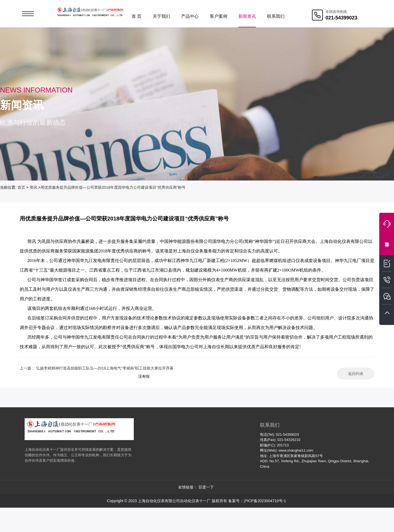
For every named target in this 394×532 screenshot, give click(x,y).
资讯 (33, 187)
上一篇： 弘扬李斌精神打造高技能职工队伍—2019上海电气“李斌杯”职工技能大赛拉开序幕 (97, 368)
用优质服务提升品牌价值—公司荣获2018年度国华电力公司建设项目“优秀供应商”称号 (113, 187)
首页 (21, 187)
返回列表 (356, 374)
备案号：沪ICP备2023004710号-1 (257, 501)
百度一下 (206, 487)
